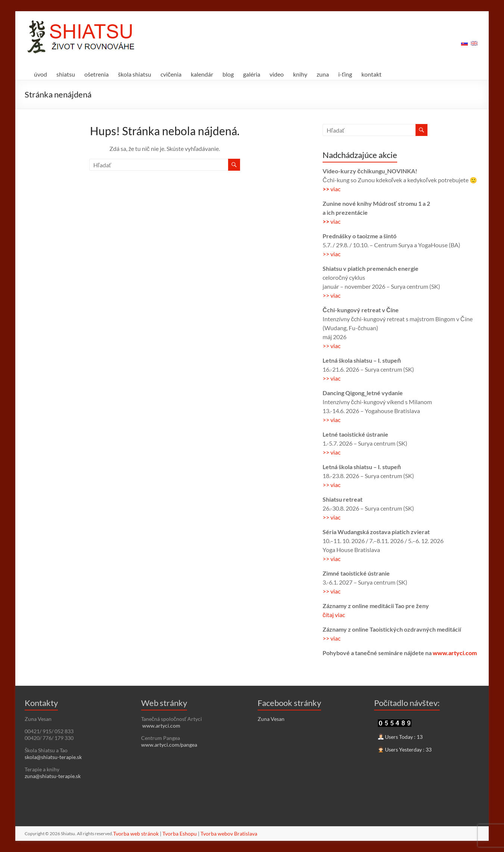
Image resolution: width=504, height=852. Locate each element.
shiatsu (66, 74)
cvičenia (171, 74)
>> (326, 189)
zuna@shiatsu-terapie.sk (53, 776)
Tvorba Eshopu (180, 834)
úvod (41, 74)
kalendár (202, 74)
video (277, 74)
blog (228, 74)
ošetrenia (97, 74)
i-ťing (345, 74)
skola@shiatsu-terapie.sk (53, 757)
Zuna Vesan (271, 719)
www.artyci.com (455, 653)
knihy (300, 74)
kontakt (371, 74)
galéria (252, 74)
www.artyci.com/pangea (169, 745)
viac (335, 189)
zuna (323, 74)
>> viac (332, 254)
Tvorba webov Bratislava (229, 834)
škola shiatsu (135, 74)
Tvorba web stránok (136, 834)
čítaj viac (334, 615)
